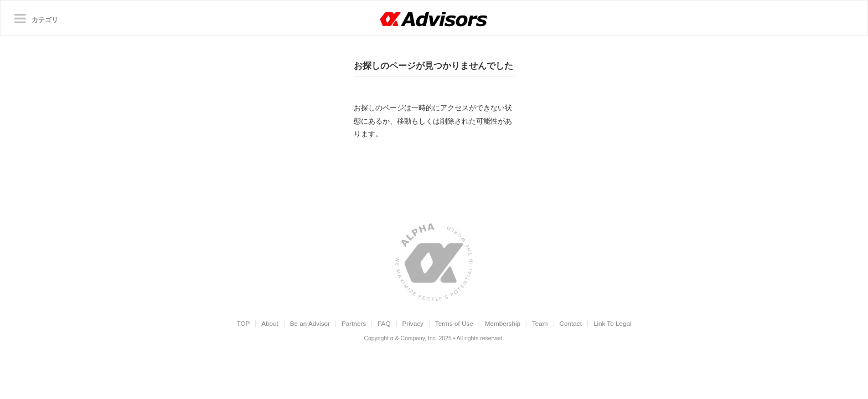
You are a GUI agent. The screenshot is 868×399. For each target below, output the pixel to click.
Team (540, 323)
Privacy (413, 323)
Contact (571, 323)
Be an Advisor (310, 323)
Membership (503, 323)
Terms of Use (454, 323)
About (270, 323)
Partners (354, 323)
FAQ (384, 323)
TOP (243, 323)
